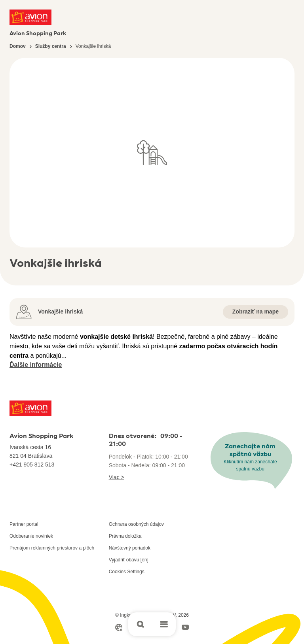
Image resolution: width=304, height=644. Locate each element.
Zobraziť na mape (256, 312)
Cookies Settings (127, 572)
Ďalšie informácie (36, 365)
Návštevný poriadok (130, 548)
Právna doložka (125, 536)
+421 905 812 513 (32, 465)
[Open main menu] (164, 624)
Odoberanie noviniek (31, 536)
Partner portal (24, 524)
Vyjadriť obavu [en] (129, 560)
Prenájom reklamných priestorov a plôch (52, 548)
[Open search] (140, 624)
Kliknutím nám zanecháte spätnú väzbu (250, 465)
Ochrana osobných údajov (136, 524)
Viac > (117, 477)
